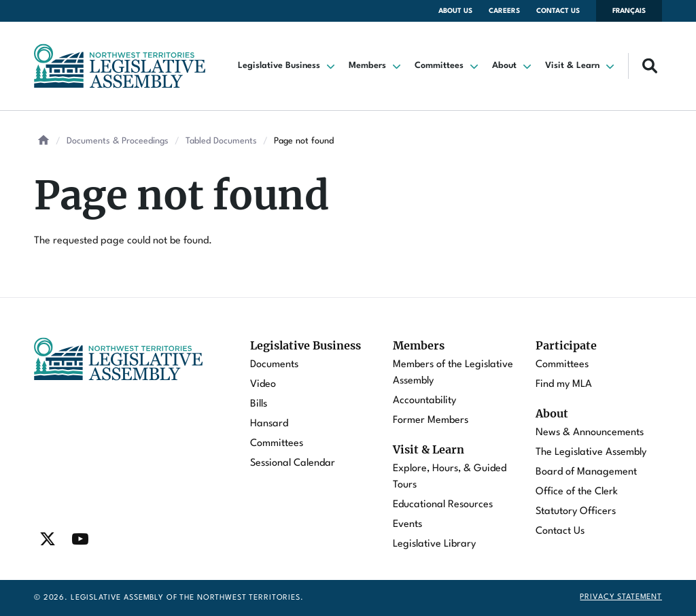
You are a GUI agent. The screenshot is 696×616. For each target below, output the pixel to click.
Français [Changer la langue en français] (629, 11)
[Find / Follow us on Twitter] (48, 539)
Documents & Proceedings (118, 141)
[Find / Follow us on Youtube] (80, 539)
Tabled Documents (221, 141)
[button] (288, 66)
